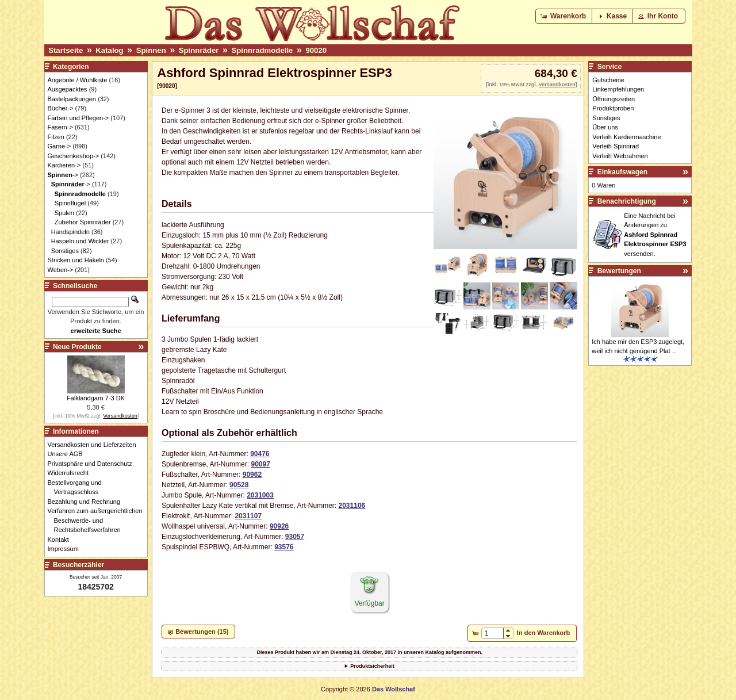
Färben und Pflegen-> (78, 118)
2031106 (352, 506)
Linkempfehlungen (618, 89)
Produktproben (613, 108)
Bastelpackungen (72, 99)
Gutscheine (608, 80)
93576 (284, 547)
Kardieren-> (64, 165)
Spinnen (151, 50)
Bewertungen (619, 271)
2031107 (248, 516)
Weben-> (61, 270)
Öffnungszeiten (614, 99)
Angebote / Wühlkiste (78, 80)
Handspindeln (70, 232)
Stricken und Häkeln (76, 260)
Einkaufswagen (622, 172)
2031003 (260, 495)
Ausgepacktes (68, 89)
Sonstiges (65, 251)
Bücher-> (61, 108)
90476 (260, 454)
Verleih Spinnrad (616, 146)
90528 (239, 485)
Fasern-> (60, 127)
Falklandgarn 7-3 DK (96, 398)
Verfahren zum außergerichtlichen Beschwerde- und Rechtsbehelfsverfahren (98, 520)
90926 (279, 526)
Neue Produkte (77, 347)
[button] (564, 16)
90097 (260, 464)
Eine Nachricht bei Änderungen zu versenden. (655, 235)
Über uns (605, 127)
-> (63, 175)
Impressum (66, 549)
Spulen (64, 213)
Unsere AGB (68, 454)
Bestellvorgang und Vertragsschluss (78, 487)
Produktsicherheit (372, 666)
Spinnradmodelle (262, 50)
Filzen (56, 137)
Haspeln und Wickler (80, 241)
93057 (295, 537)
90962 (252, 475)
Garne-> (60, 146)
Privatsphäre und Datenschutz (93, 464)
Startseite (66, 50)
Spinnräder (199, 50)
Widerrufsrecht (72, 473)
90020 (316, 50)
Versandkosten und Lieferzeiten (95, 445)
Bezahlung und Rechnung (87, 502)
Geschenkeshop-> (74, 156)
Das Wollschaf (394, 689)
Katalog (109, 50)
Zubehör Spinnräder (83, 222)
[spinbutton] (492, 633)
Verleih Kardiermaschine (626, 137)
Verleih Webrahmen (620, 156)
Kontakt (62, 540)
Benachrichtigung (627, 201)
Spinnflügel (70, 203)
